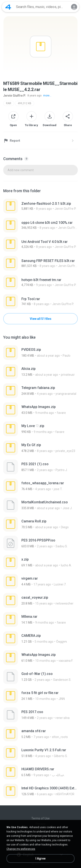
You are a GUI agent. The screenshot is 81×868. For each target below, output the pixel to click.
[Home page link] (8, 7)
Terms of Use (40, 818)
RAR (9, 103)
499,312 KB (25, 103)
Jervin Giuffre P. (14, 96)
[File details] (40, 206)
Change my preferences (21, 849)
